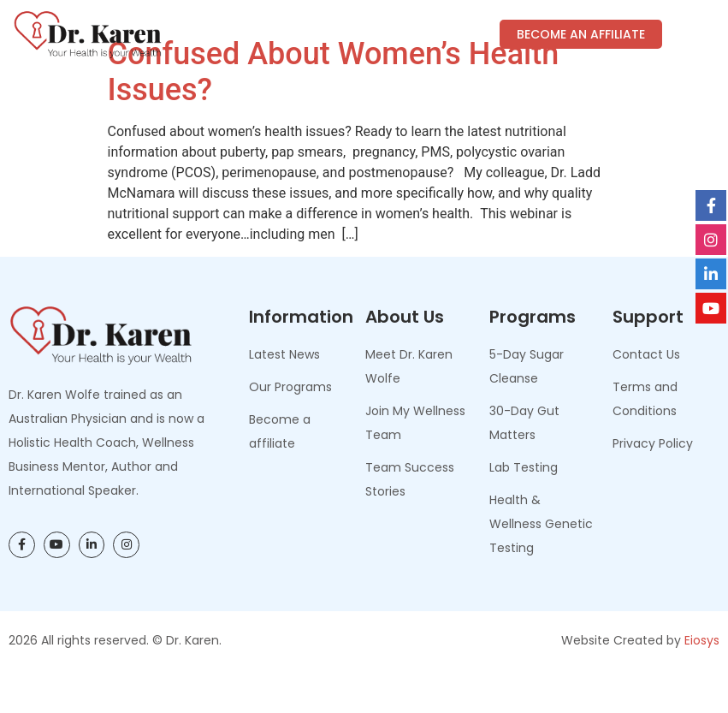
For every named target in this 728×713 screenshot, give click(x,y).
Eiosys (702, 680)
